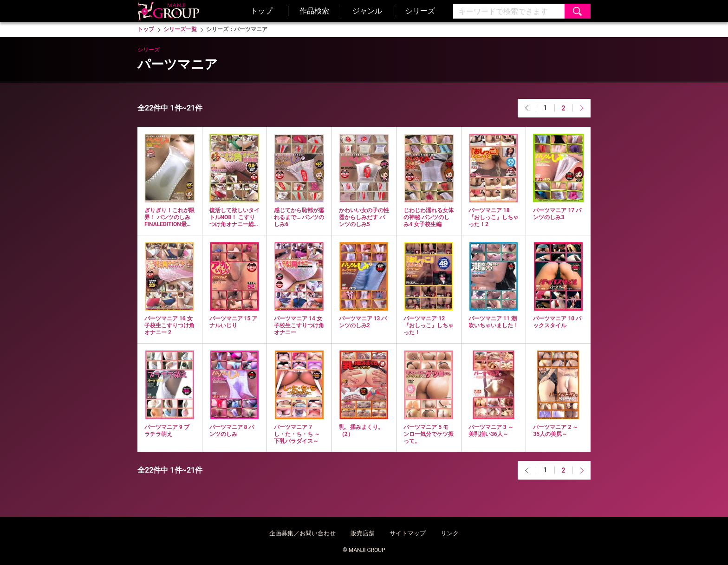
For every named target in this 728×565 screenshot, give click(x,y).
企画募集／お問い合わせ (302, 533)
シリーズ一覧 (180, 29)
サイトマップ (408, 533)
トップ (261, 11)
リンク (450, 533)
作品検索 (314, 11)
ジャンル (367, 11)
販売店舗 (363, 533)
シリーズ (420, 11)
